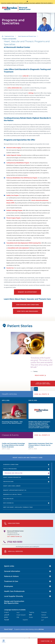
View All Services (13, 551)
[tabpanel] (27, 343)
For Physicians (8, 482)
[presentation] (43, 367)
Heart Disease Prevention (12, 477)
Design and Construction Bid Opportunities (14, 602)
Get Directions (13, 536)
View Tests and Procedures (27, 311)
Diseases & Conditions (11, 465)
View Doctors (12, 523)
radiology (31, 93)
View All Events (41, 435)
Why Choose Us (8, 503)
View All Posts (41, 394)
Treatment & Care (9, 36)
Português (45, 617)
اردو (42, 620)
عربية (18, 612)
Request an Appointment (27, 292)
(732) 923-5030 (15, 542)
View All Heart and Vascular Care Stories (43, 383)
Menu (4, 641)
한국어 (6, 617)
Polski (31, 617)
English (7, 612)
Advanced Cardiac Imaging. (14, 148)
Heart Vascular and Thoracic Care (27, 36)
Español (25, 620)
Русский (7, 620)
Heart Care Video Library (12, 486)
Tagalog (32, 612)
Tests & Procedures (10, 469)
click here (41, 629)
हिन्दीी (30, 615)
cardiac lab (25, 76)
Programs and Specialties (13, 473)
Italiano (44, 615)
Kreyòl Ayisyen (21, 615)
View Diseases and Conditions (27, 305)
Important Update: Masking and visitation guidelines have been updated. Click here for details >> (27, 3)
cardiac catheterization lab (14, 88)
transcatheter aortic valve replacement (18, 248)
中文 (18, 617)
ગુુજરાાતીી (7, 615)
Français (44, 612)
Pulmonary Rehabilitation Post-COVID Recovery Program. (22, 178)
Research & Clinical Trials (12, 494)
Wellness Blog (8, 499)
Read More (39, 375)
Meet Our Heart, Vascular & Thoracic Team (18, 507)
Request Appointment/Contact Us (15, 490)
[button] (46, 641)
